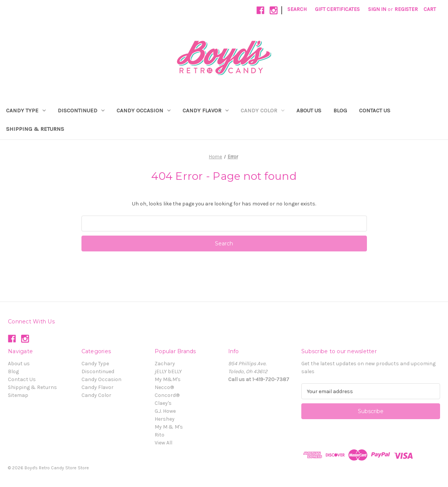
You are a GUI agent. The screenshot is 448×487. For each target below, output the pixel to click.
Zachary (165, 364)
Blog (340, 110)
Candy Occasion (143, 110)
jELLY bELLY (168, 371)
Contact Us (375, 110)
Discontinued (81, 110)
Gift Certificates (337, 9)
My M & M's (169, 427)
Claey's (163, 403)
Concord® (167, 395)
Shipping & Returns (35, 129)
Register (406, 9)
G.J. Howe (165, 411)
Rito (160, 435)
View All (163, 443)
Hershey (165, 419)
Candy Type (26, 110)
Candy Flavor (206, 110)
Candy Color (262, 110)
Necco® (164, 387)
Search (297, 9)
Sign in (377, 9)
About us (309, 110)
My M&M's (168, 379)
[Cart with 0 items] (430, 9)
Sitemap (18, 395)
